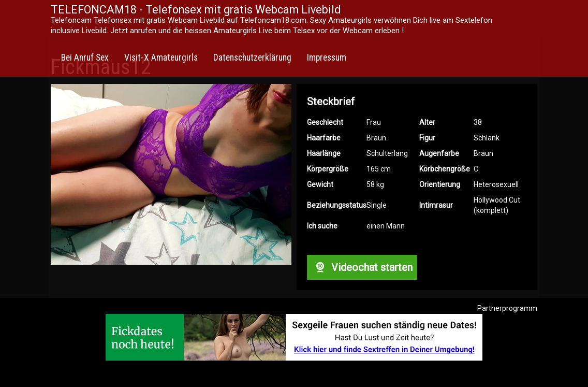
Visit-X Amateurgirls (161, 58)
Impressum (327, 58)
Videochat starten (362, 267)
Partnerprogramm (507, 308)
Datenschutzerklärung (252, 58)
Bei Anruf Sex (85, 58)
